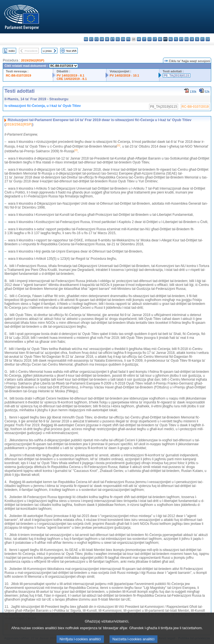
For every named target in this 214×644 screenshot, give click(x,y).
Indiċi (12, 51)
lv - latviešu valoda (149, 39)
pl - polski (176, 39)
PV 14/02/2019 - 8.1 (70, 75)
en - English (123, 39)
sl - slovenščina (197, 39)
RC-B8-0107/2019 (19, 75)
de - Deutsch (107, 39)
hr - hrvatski (139, 39)
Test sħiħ (71, 51)
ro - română (187, 39)
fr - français (128, 39)
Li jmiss (47, 51)
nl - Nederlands (171, 39)
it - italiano (144, 39)
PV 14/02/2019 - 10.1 (125, 75)
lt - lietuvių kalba (155, 39)
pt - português (181, 39)
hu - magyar (160, 39)
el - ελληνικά (118, 39)
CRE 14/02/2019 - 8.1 (72, 79)
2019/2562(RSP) (32, 60)
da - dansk (102, 39)
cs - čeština (97, 39)
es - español (91, 39)
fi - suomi (202, 39)
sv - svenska (208, 39)
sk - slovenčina (192, 39)
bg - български (86, 39)
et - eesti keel (112, 39)
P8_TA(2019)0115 (177, 75)
